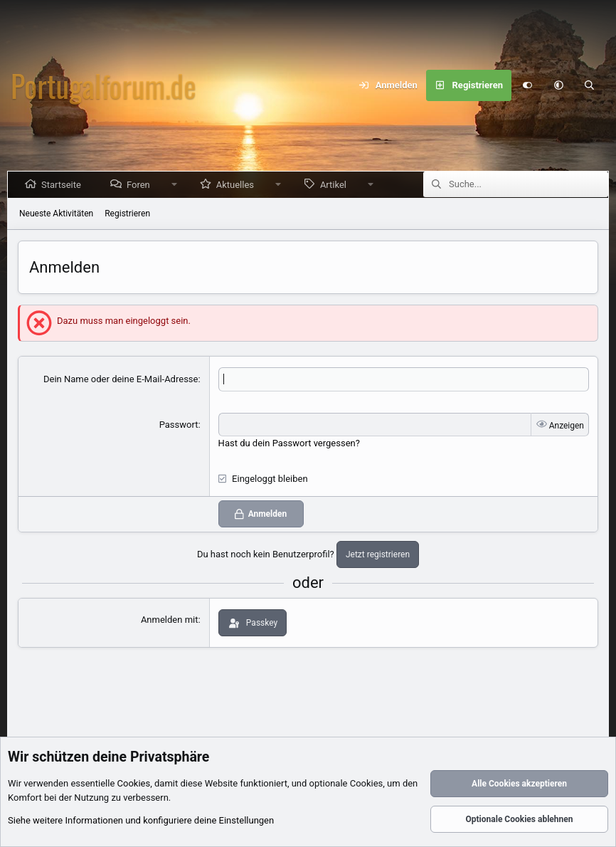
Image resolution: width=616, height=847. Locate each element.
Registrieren (127, 214)
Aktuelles (238, 185)
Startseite (64, 185)
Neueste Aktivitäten (56, 214)
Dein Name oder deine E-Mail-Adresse (121, 379)
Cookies (134, 784)
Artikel (336, 185)
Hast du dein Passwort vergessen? (289, 443)
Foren (141, 185)
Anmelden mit (170, 620)
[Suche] (590, 85)
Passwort (179, 425)
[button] (558, 85)
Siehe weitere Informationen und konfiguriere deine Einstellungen (141, 821)
